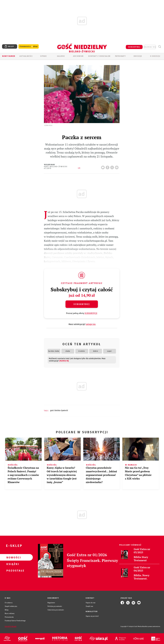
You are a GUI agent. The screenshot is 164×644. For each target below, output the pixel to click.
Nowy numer (9, 56)
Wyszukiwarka (160, 47)
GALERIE (61, 56)
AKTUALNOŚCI (26, 56)
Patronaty (120, 56)
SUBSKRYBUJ (134, 47)
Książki (12, 564)
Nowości (12, 557)
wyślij (117, 167)
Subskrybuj (82, 304)
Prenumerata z (29, 47)
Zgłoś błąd (11, 627)
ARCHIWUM (78, 56)
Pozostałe (12, 570)
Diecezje (138, 56)
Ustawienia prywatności (56, 610)
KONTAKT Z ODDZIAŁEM (99, 56)
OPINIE (43, 56)
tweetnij (113, 167)
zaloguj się (150, 47)
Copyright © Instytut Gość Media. (131, 626)
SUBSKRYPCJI (91, 313)
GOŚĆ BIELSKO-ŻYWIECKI (59, 410)
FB (108, 167)
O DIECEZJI (155, 56)
